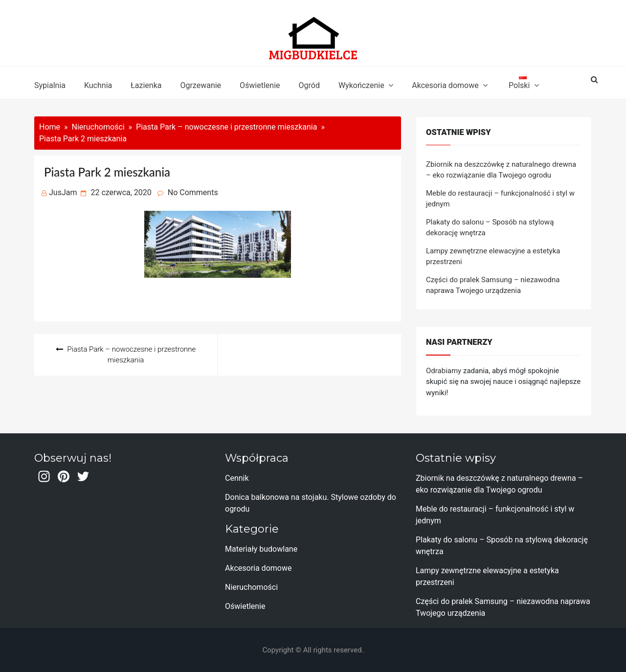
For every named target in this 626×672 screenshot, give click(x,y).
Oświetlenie (260, 85)
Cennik (237, 478)
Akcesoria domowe (445, 85)
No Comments (193, 192)
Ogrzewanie (201, 85)
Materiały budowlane (261, 549)
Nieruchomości (251, 587)
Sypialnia (50, 85)
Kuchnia (98, 85)
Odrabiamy (444, 371)
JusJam (63, 192)
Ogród (309, 85)
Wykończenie (361, 85)
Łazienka (146, 85)
